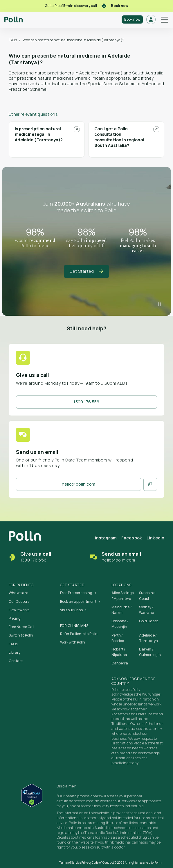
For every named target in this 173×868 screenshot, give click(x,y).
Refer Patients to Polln (79, 634)
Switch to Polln (21, 635)
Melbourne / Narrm (122, 610)
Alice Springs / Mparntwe (122, 596)
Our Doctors (19, 601)
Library (15, 652)
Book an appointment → (80, 601)
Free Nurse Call (22, 627)
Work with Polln (73, 642)
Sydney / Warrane (147, 610)
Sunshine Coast (147, 596)
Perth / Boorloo (118, 638)
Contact (16, 661)
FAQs (13, 40)
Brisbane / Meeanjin (120, 624)
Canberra (120, 663)
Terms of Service (70, 862)
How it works (19, 610)
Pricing (15, 618)
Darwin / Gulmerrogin (150, 652)
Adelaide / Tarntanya (148, 638)
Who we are (18, 593)
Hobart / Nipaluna (119, 652)
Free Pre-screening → (78, 593)
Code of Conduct (103, 862)
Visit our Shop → (74, 610)
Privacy (86, 862)
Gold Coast (148, 621)
